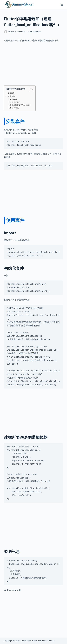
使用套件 (11, 96)
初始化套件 (16, 102)
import (14, 99)
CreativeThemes (48, 641)
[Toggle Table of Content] (30, 89)
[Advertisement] (33, 64)
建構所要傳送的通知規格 (21, 105)
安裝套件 (11, 93)
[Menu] (62, 5)
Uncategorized (35, 32)
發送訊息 (15, 108)
